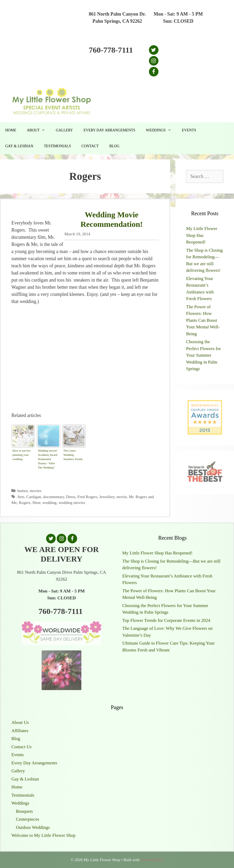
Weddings (161, 130)
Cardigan (34, 497)
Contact (90, 146)
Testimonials (58, 146)
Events (189, 130)
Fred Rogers (87, 497)
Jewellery (107, 497)
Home (11, 130)
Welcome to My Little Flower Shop (43, 835)
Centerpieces (28, 819)
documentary (54, 497)
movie (122, 497)
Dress (71, 497)
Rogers (25, 502)
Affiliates (20, 731)
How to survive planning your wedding (21, 455)
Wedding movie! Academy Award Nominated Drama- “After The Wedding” (48, 459)
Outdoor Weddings (33, 827)
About (39, 130)
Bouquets (24, 811)
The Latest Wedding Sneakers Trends (73, 455)
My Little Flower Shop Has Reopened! (202, 235)
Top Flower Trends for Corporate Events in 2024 (166, 620)
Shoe (36, 502)
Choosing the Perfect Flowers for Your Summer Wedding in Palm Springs (203, 355)
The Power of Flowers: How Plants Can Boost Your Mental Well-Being (203, 320)
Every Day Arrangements (109, 130)
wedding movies (72, 502)
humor (22, 491)
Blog (114, 146)
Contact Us (21, 747)
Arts (21, 497)
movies (36, 491)
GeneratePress (152, 860)
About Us (20, 722)
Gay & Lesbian (19, 146)
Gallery (65, 130)
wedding (49, 502)
